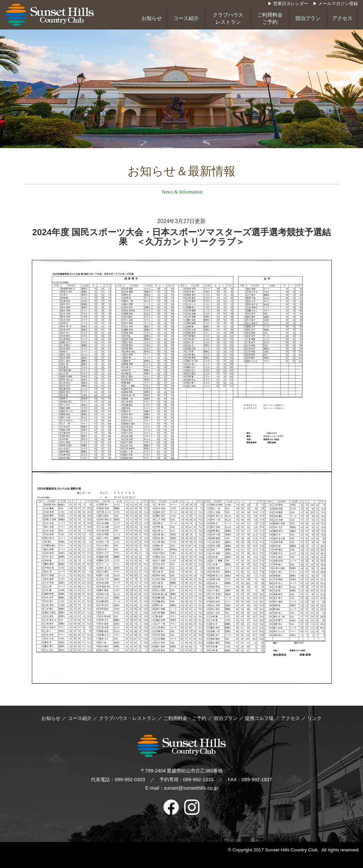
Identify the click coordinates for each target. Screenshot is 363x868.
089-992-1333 (198, 780)
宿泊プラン (308, 18)
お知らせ (152, 18)
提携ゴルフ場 (260, 718)
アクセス (342, 18)
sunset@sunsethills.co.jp (191, 788)
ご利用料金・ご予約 (185, 718)
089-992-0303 (130, 780)
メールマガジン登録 (338, 4)
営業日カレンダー (291, 4)
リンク (314, 718)
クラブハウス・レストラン (128, 718)
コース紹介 (186, 18)
